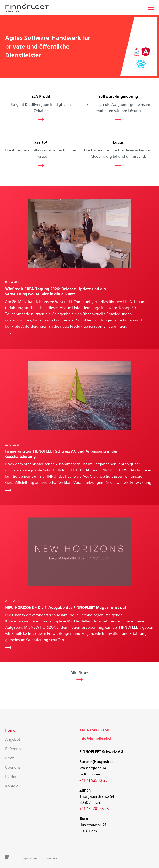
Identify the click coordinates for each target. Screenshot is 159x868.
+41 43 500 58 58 (94, 730)
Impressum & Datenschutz (39, 858)
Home (10, 730)
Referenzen (15, 749)
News (10, 758)
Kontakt (12, 786)
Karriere (12, 776)
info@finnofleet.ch (96, 738)
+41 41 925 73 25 (93, 780)
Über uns (13, 767)
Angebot (13, 739)
